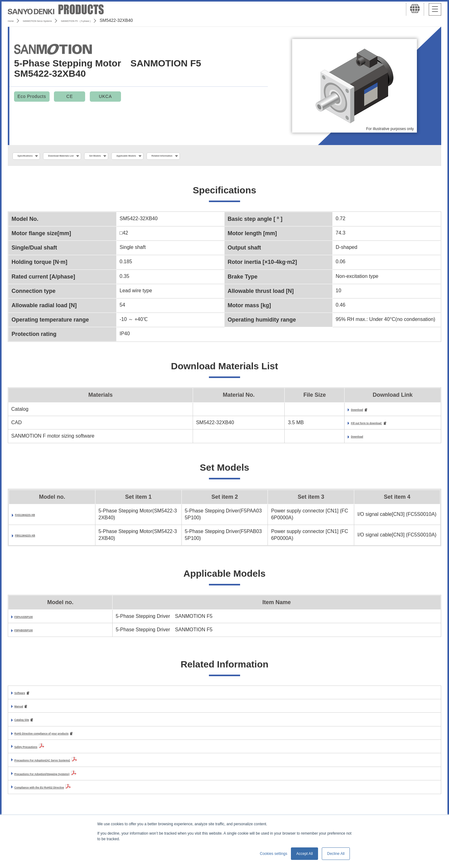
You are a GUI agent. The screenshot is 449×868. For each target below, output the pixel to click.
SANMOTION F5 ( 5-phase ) (124, 20)
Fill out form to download (340, 426)
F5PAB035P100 (32, 633)
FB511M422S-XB (35, 538)
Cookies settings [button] (273, 854)
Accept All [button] (304, 854)
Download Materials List (91, 156)
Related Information (251, 156)
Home (14, 20)
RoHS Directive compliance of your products (67, 738)
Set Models (146, 156)
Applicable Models (194, 156)
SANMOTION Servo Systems (57, 20)
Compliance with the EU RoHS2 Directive (63, 793)
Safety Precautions (37, 752)
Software (25, 696)
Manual (23, 710)
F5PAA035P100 (32, 619)
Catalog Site (29, 724)
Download (321, 412)
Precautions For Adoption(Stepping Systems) (68, 779)
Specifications (34, 156)
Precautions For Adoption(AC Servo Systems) (69, 766)
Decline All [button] (336, 854)
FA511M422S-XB (34, 517)
